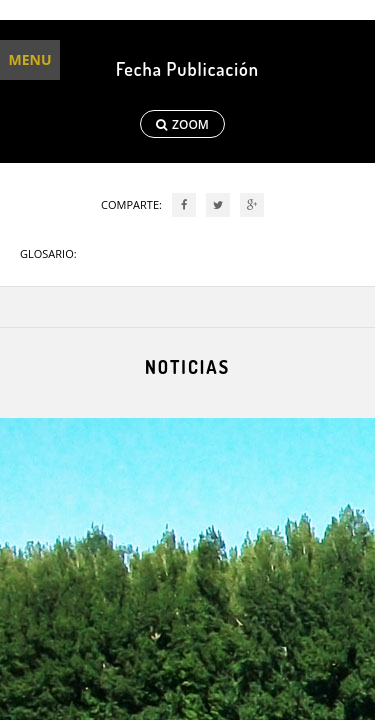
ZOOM (182, 124)
